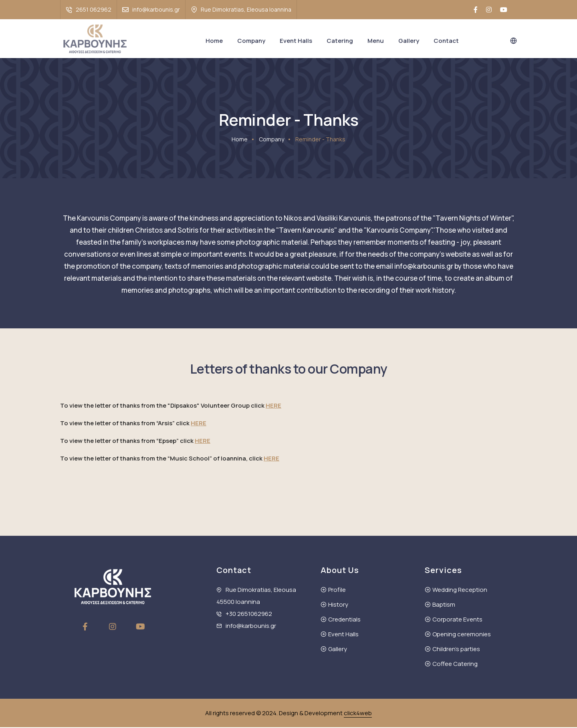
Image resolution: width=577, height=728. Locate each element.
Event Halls (296, 41)
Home (214, 41)
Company (251, 41)
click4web (358, 714)
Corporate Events (457, 620)
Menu (376, 41)
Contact (446, 41)
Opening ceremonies (462, 635)
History (338, 605)
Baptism (444, 605)
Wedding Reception (460, 590)
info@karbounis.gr (156, 9)
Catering (340, 41)
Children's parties (456, 650)
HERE (273, 406)
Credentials (344, 620)
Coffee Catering (455, 665)
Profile (337, 590)
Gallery (409, 41)
